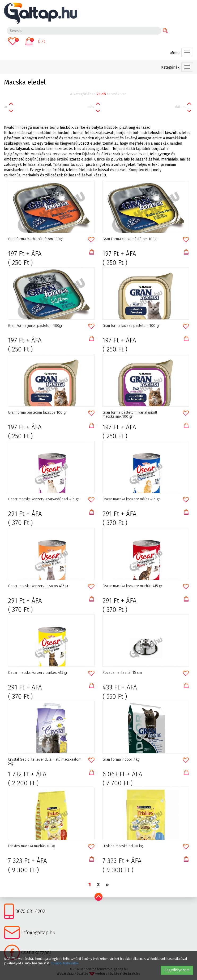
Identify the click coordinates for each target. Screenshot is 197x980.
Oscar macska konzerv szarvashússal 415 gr (43, 499)
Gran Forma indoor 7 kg (121, 760)
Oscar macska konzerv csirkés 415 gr (38, 673)
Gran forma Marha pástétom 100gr (35, 239)
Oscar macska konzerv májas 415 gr (131, 499)
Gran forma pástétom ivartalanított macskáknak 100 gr (130, 415)
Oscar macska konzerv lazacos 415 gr (38, 586)
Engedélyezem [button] (177, 970)
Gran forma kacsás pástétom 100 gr (131, 326)
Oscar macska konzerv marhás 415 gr (132, 586)
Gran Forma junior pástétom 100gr (35, 326)
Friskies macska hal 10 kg (123, 846)
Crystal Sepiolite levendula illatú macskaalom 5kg (45, 762)
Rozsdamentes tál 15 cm (122, 673)
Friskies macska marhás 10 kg (31, 846)
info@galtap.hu (38, 932)
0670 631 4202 (30, 911)
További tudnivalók (65, 963)
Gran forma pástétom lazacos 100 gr (37, 413)
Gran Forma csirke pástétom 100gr (130, 239)
